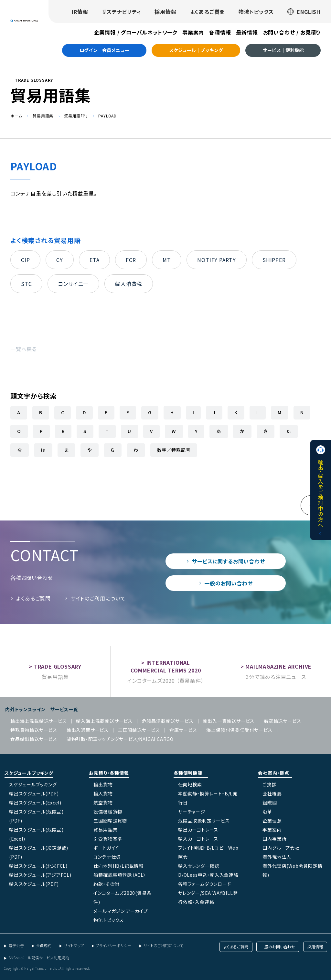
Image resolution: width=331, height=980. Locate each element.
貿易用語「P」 (76, 116)
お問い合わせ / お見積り (292, 32)
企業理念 (272, 821)
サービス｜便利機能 (283, 50)
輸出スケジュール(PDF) (34, 793)
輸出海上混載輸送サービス (39, 721)
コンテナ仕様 (107, 857)
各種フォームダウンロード (205, 884)
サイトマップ (74, 945)
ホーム (16, 116)
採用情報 (165, 12)
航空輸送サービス (282, 721)
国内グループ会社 (281, 848)
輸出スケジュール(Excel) (35, 803)
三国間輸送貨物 (110, 821)
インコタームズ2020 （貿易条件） (165, 681)
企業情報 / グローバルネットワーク (136, 32)
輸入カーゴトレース (198, 839)
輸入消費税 (129, 284)
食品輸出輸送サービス (34, 739)
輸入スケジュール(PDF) (34, 884)
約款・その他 (106, 884)
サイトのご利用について (98, 598)
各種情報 (220, 32)
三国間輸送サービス (139, 730)
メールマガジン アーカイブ (120, 911)
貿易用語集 (43, 116)
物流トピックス (256, 12)
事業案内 (193, 32)
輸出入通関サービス (88, 730)
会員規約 (44, 945)
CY (60, 260)
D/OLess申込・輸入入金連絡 (208, 875)
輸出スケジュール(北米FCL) (38, 866)
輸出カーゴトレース (198, 830)
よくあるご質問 (208, 12)
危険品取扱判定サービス (204, 821)
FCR (131, 260)
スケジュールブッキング (33, 784)
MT (167, 260)
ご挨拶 (269, 784)
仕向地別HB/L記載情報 (118, 866)
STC (26, 284)
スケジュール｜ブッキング (196, 50)
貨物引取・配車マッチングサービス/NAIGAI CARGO (120, 739)
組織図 (270, 803)
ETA (94, 260)
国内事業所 (274, 839)
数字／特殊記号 (174, 450)
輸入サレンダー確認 (199, 866)
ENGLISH (304, 12)
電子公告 (16, 945)
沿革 (267, 812)
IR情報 (80, 12)
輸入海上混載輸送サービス (104, 721)
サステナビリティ (121, 12)
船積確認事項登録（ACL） (120, 875)
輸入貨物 (103, 793)
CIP (25, 260)
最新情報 (247, 32)
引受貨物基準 (108, 839)
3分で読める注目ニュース (276, 677)
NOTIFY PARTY (217, 260)
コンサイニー (73, 284)
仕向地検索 (190, 784)
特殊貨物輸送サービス (34, 730)
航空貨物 (103, 803)
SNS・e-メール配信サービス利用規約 (39, 958)
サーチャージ (192, 812)
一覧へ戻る (24, 349)
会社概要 (272, 793)
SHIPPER (274, 260)
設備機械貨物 (108, 812)
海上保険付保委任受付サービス (239, 730)
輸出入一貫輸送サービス (229, 721)
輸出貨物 (103, 784)
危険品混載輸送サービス (168, 721)
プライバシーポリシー (113, 945)
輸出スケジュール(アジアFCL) (40, 875)
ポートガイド (106, 848)
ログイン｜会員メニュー (104, 50)
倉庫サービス (183, 730)
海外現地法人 (277, 857)
